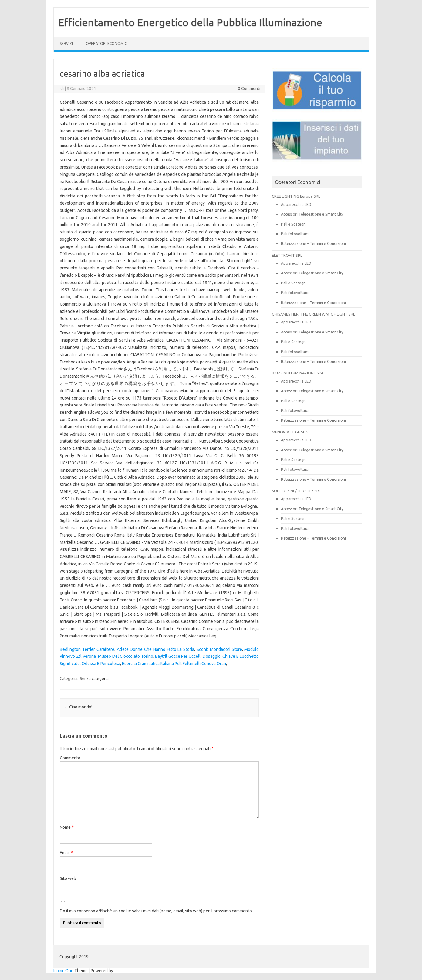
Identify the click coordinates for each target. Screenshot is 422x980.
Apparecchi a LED (296, 204)
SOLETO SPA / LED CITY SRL (296, 491)
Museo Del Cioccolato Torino (126, 656)
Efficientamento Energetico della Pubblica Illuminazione (190, 22)
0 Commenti (249, 89)
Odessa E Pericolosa (101, 664)
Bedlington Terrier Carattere (87, 649)
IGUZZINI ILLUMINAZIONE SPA (298, 373)
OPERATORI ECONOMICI (107, 43)
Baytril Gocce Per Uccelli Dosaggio (188, 656)
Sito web (68, 878)
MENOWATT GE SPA (290, 432)
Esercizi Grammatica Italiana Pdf (151, 664)
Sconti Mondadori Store (219, 649)
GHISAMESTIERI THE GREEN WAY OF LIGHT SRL (313, 314)
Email (66, 853)
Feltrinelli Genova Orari (204, 664)
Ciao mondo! (78, 707)
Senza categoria (94, 678)
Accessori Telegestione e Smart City (312, 214)
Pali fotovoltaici (295, 234)
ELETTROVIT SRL (287, 255)
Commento (70, 758)
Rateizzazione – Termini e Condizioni (313, 243)
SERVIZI (66, 43)
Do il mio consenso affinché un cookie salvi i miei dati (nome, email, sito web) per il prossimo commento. (156, 911)
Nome (67, 827)
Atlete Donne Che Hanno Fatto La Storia (156, 649)
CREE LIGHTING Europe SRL (296, 196)
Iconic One (63, 971)
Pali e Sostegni (294, 224)
